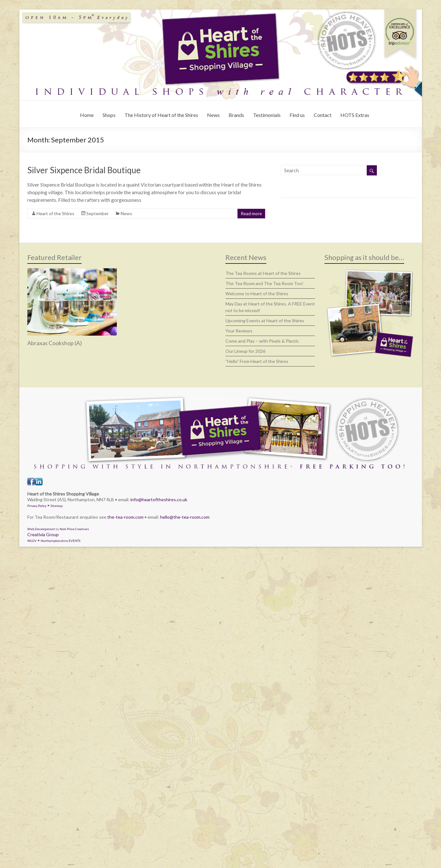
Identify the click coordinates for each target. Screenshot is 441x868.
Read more (251, 213)
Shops (109, 115)
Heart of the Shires (55, 213)
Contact (323, 115)
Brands (236, 115)
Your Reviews (239, 331)
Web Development (41, 529)
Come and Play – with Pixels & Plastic (262, 341)
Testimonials (267, 115)
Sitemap (57, 506)
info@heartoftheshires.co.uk (159, 499)
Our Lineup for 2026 (245, 351)
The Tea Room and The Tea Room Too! (264, 283)
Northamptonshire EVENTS (60, 541)
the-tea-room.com (125, 517)
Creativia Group (43, 534)
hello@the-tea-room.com (185, 517)
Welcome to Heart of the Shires (257, 294)
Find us (297, 115)
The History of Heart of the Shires (161, 115)
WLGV (32, 541)
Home (87, 115)
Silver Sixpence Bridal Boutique (84, 170)
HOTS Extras (355, 115)
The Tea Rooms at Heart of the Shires (263, 273)
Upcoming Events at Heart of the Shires (265, 321)
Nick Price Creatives (74, 529)
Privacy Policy (37, 506)
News (213, 115)
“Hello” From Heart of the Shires (257, 361)
